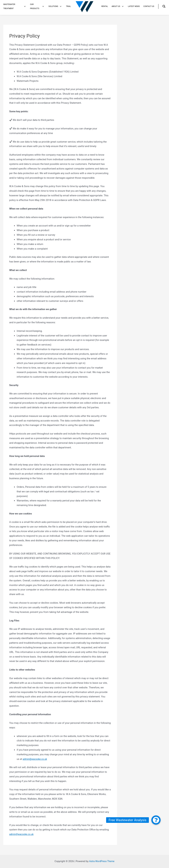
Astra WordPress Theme (102, 861)
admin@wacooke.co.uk (36, 759)
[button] (156, 820)
